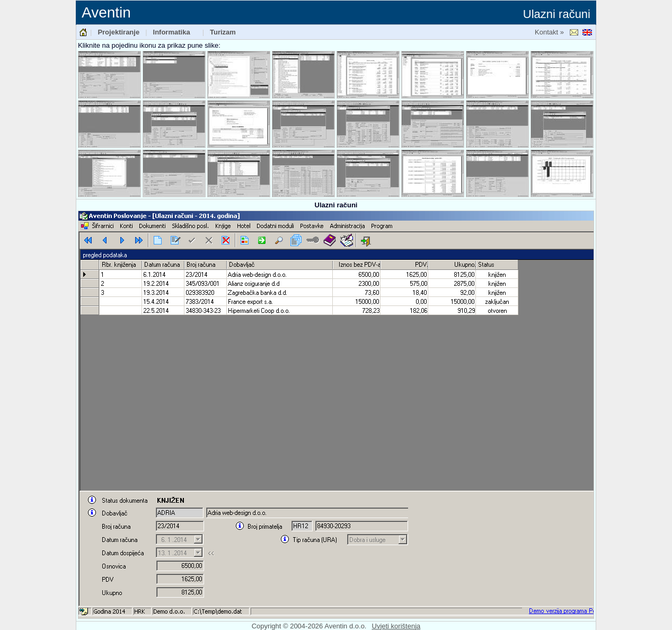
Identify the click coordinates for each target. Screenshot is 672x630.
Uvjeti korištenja (396, 626)
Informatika (172, 32)
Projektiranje (118, 32)
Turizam (223, 32)
